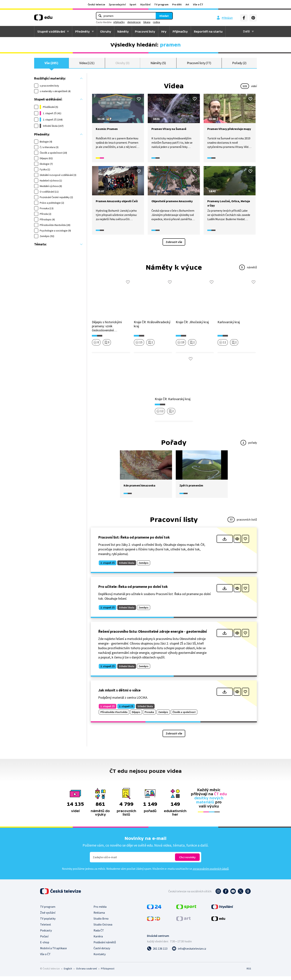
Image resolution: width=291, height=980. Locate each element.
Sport (133, 4)
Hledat (164, 16)
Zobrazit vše (174, 245)
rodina (156, 22)
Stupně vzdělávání (51, 32)
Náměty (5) (158, 65)
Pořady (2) (239, 65)
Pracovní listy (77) (199, 65)
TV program (161, 4)
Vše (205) (51, 65)
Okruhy (106, 32)
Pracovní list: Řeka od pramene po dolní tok (134, 541)
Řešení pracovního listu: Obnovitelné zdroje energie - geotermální (152, 635)
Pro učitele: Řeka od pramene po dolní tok (133, 590)
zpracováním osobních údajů (211, 872)
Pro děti (177, 4)
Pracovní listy (145, 32)
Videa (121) (87, 65)
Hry (164, 32)
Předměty (82, 32)
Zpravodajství (117, 4)
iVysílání (145, 4)
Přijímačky (180, 32)
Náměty (123, 32)
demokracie (134, 22)
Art (187, 4)
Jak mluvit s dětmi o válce (119, 694)
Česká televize (96, 4)
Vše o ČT (198, 4)
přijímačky (119, 22)
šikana (147, 22)
